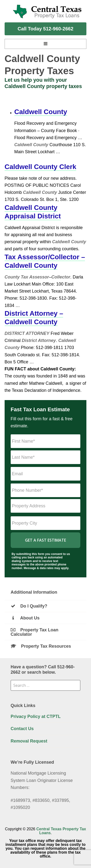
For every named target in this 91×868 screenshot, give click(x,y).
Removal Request (29, 741)
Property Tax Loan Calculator (35, 632)
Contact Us (22, 729)
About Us (25, 618)
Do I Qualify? (29, 606)
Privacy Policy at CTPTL (36, 716)
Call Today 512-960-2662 (46, 29)
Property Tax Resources (41, 646)
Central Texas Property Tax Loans (61, 831)
